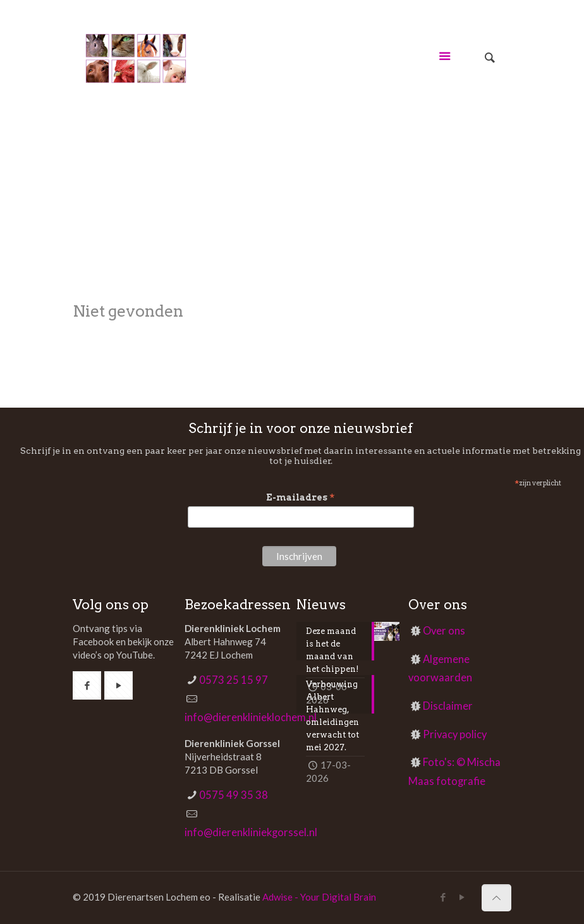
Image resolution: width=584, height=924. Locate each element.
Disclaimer (448, 706)
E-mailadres (301, 498)
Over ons (444, 631)
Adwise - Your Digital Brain (319, 897)
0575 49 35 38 (234, 795)
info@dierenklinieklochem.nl (251, 717)
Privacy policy (455, 734)
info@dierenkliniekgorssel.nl (251, 832)
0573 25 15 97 (234, 680)
